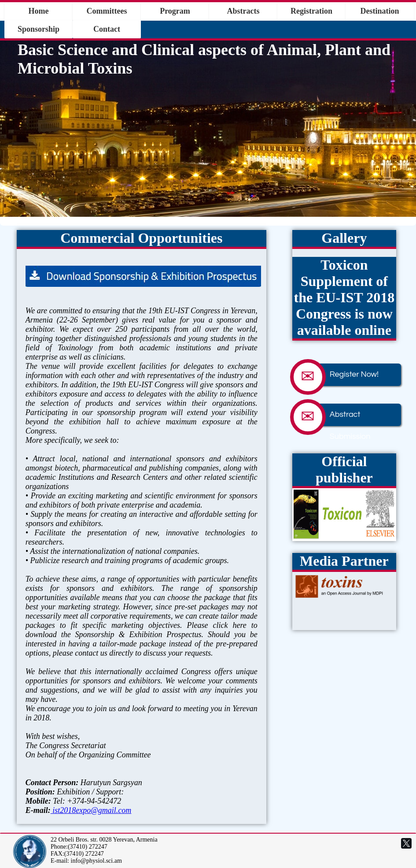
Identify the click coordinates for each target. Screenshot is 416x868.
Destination (379, 11)
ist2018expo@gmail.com (91, 810)
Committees (107, 11)
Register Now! (341, 375)
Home (39, 11)
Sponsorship (39, 29)
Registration (311, 11)
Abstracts (243, 11)
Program (175, 11)
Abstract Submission (337, 415)
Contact (107, 29)
